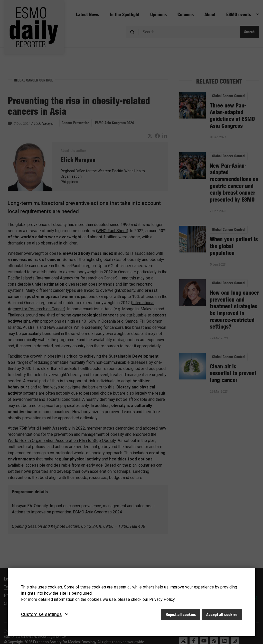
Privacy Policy (162, 599)
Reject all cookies (181, 614)
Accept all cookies (222, 614)
